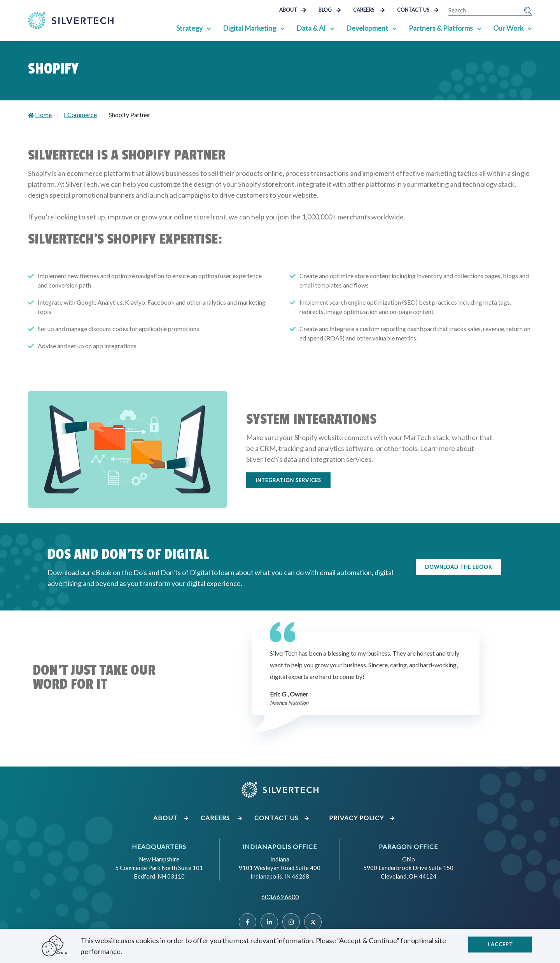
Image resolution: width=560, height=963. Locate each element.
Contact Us (418, 10)
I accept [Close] (500, 944)
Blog (330, 10)
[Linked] (269, 922)
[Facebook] (248, 922)
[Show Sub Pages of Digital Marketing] (283, 28)
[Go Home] (71, 21)
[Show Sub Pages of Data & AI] (332, 28)
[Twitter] (313, 922)
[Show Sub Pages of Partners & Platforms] (479, 28)
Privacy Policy (362, 818)
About (293, 10)
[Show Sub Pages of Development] (395, 28)
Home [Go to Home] (43, 115)
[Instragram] (291, 922)
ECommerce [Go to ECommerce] (80, 115)
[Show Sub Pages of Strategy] (209, 28)
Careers (369, 10)
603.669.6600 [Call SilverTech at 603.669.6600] (280, 897)
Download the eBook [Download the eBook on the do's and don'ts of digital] (458, 567)
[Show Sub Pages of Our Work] (530, 28)
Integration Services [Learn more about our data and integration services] (288, 480)
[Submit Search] (528, 10)
